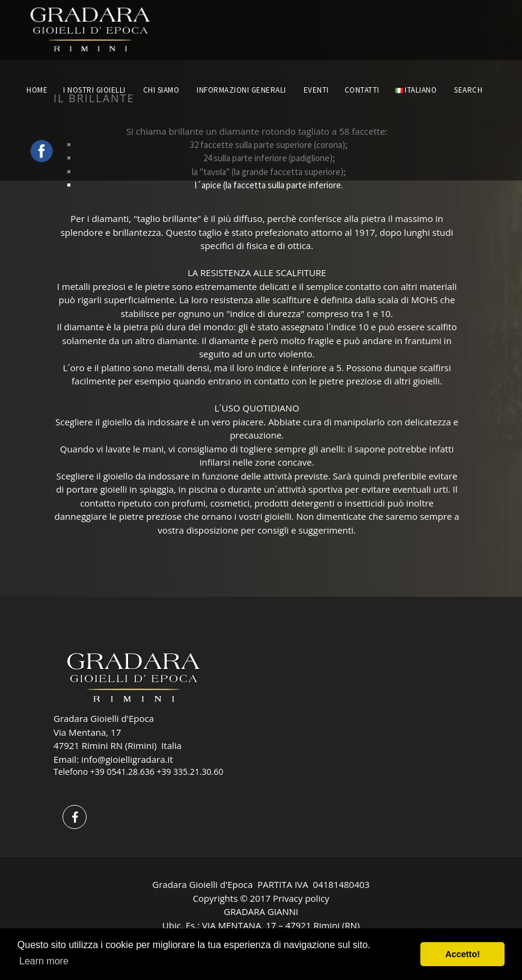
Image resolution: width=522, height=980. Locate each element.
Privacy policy (301, 898)
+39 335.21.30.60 (190, 772)
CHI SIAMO (161, 90)
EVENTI (316, 90)
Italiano (416, 90)
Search (469, 90)
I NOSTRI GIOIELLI (94, 90)
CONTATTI (362, 90)
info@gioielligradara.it (127, 759)
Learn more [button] (44, 961)
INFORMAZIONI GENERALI (241, 90)
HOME (37, 90)
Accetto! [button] (462, 954)
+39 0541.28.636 (122, 772)
